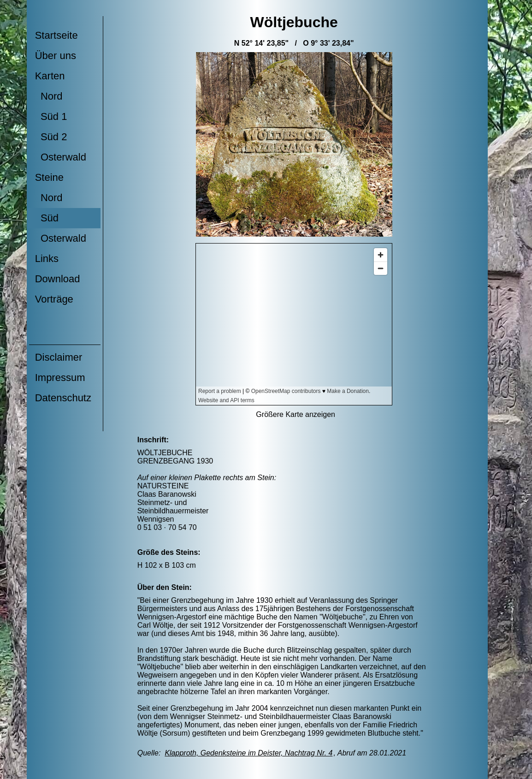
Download (58, 279)
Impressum (60, 378)
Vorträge (54, 299)
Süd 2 (51, 137)
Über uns (56, 56)
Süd (47, 218)
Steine (49, 177)
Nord (49, 96)
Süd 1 (51, 116)
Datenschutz (63, 398)
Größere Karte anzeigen (296, 414)
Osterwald (61, 157)
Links (47, 259)
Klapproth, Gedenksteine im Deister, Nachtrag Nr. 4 (248, 753)
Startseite (56, 35)
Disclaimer (59, 357)
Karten (50, 76)
